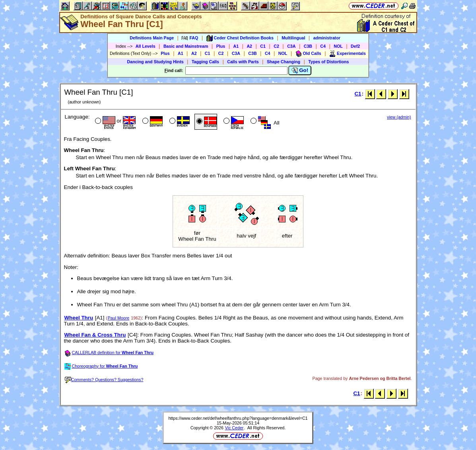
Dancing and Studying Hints (155, 62)
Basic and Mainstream (186, 46)
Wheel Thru (79, 318)
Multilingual (293, 38)
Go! (300, 70)
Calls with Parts (243, 62)
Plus (221, 46)
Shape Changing (284, 62)
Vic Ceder (234, 428)
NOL (338, 46)
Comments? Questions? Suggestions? (104, 380)
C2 (276, 46)
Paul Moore (119, 318)
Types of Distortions (328, 62)
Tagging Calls (205, 62)
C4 (323, 46)
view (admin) (399, 117)
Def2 (355, 46)
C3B (308, 46)
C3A (291, 46)
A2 (249, 46)
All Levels (146, 46)
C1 (263, 46)
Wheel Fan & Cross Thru (95, 335)
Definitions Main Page (152, 38)
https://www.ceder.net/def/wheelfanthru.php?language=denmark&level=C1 (238, 418)
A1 (236, 46)
